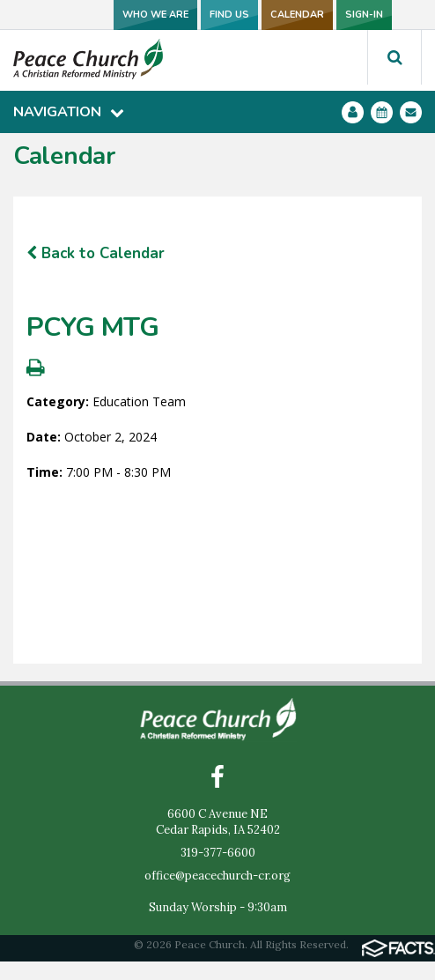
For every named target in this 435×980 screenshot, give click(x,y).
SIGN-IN (364, 15)
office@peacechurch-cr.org (217, 876)
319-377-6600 (218, 853)
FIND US (229, 15)
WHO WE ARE (155, 15)
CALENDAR (297, 15)
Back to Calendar (96, 253)
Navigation (69, 112)
